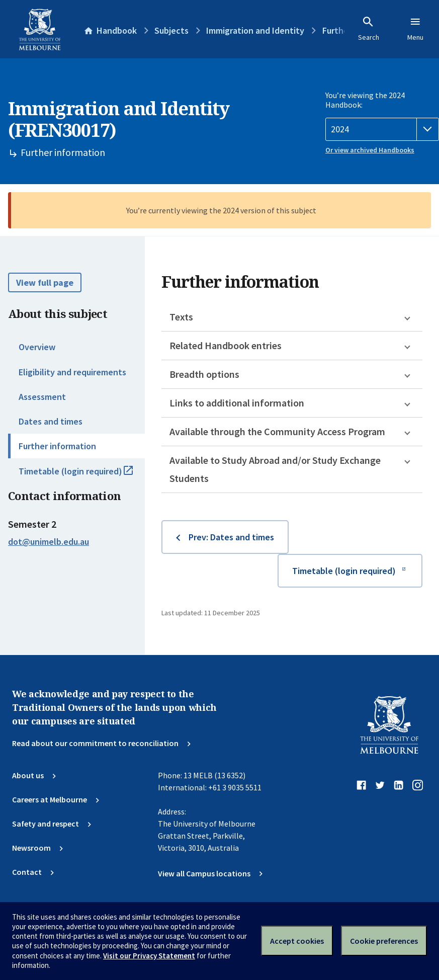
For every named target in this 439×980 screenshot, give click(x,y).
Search (369, 29)
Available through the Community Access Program (277, 431)
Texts (181, 317)
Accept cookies (297, 941)
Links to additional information (237, 403)
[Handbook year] (382, 129)
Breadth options (204, 374)
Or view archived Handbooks (370, 150)
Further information (57, 446)
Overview (37, 347)
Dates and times (51, 421)
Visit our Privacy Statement (149, 956)
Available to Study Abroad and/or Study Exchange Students (275, 469)
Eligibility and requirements (72, 372)
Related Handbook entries (226, 345)
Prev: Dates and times (231, 537)
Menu (415, 29)
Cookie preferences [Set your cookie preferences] (384, 941)
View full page (45, 282)
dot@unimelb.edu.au (49, 542)
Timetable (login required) (82, 475)
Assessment (42, 397)
